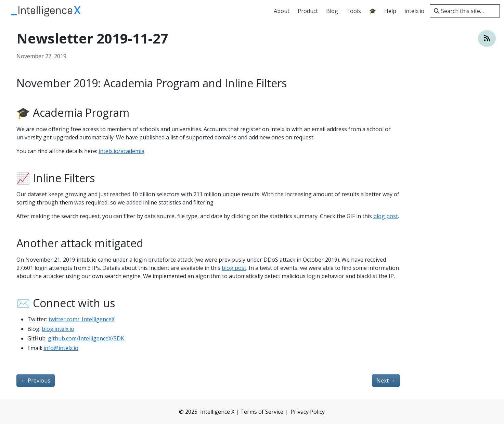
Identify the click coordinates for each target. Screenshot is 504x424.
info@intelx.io (61, 348)
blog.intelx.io (58, 329)
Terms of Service (262, 412)
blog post (386, 216)
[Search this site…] (465, 11)
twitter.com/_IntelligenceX (82, 319)
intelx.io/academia (121, 151)
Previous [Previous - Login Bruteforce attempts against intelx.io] (36, 381)
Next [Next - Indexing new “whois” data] (386, 381)
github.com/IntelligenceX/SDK (86, 338)
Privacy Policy (308, 412)
